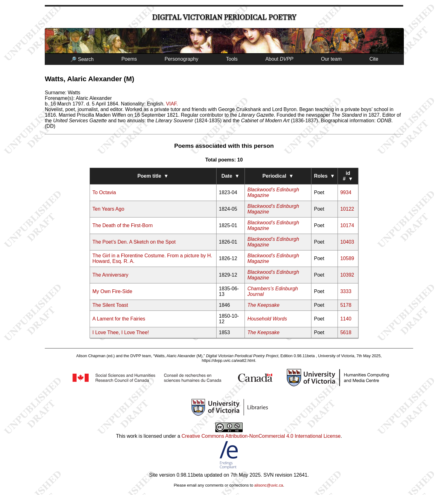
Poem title (153, 176)
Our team (331, 59)
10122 (347, 209)
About (279, 59)
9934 (346, 192)
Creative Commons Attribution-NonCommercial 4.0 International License (261, 436)
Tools (232, 59)
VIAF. (172, 104)
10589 (347, 258)
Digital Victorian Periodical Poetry (224, 17)
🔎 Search (82, 59)
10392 (347, 275)
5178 (346, 305)
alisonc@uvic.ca (269, 485)
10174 (347, 225)
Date (231, 176)
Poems (129, 59)
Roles (324, 176)
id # (348, 176)
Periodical (278, 176)
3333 (346, 291)
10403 (347, 242)
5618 (346, 332)
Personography (182, 59)
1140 (346, 319)
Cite (374, 59)
